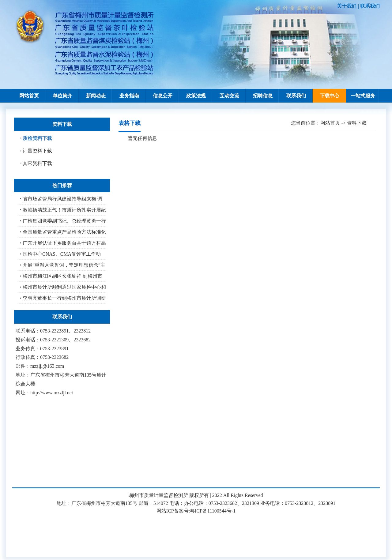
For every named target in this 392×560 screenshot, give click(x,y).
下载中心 (330, 96)
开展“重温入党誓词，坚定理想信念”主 (64, 265)
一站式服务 (363, 96)
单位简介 (62, 96)
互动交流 (229, 96)
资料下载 (357, 123)
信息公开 (163, 96)
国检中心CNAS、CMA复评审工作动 (62, 254)
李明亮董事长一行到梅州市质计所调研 (64, 298)
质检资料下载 (37, 138)
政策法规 (196, 96)
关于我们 (347, 6)
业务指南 (129, 96)
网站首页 (29, 96)
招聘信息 (263, 96)
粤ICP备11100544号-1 (213, 511)
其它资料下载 (37, 163)
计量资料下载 (37, 151)
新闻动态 (96, 96)
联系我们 (370, 6)
